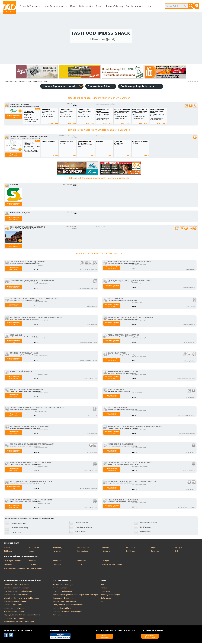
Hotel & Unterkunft (54, 6)
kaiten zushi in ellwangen (15, 609)
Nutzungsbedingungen (110, 595)
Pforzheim (130, 548)
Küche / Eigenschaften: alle (60, 87)
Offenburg (57, 565)
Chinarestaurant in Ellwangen (16, 585)
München (106, 548)
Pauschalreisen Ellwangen (15, 619)
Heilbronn (33, 562)
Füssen (31, 552)
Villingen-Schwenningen (112, 565)
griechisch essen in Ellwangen (17, 589)
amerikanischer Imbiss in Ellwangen (19, 592)
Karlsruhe (32, 565)
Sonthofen (155, 552)
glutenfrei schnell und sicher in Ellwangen (21, 599)
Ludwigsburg (83, 552)
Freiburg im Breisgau (13, 562)
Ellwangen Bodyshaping (62, 592)
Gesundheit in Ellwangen (63, 585)
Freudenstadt (34, 548)
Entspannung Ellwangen (63, 599)
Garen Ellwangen (60, 616)
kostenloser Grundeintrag (150, 637)
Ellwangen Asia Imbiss (13, 606)
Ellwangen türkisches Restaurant (18, 595)
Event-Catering (115, 6)
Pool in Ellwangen (60, 589)
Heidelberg (57, 548)
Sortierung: (139, 87)
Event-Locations (134, 6)
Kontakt (104, 589)
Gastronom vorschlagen (104, 637)
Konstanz (57, 552)
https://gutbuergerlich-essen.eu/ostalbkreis (22, 616)
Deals (73, 6)
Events (100, 6)
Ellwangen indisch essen (14, 612)
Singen (154, 548)
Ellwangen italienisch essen (15, 602)
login (103, 602)
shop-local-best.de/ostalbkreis (65, 602)
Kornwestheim (83, 548)
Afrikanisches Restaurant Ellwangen (19, 622)
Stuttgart (179, 548)
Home (104, 585)
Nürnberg (106, 552)
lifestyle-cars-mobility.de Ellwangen (67, 612)
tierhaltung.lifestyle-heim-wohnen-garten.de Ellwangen (76, 595)
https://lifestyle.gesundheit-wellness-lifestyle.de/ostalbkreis (68, 607)
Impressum (106, 592)
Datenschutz (106, 599)
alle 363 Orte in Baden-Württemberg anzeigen (23, 569)
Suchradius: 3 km (99, 87)
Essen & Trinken (29, 6)
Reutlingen (131, 552)
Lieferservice (86, 6)
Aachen (7, 548)
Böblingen (8, 552)
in (11, 82)
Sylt (177, 552)
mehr (149, 6)
